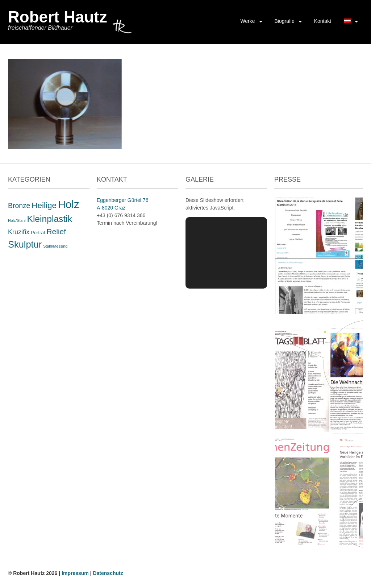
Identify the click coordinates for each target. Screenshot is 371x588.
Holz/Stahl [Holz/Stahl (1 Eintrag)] (17, 220)
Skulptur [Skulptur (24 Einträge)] (25, 244)
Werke (247, 21)
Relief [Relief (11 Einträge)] (56, 231)
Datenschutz (108, 573)
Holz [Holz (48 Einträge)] (69, 204)
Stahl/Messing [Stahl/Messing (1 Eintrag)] (55, 246)
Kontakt (323, 21)
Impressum (76, 573)
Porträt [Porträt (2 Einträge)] (38, 233)
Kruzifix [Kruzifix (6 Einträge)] (19, 232)
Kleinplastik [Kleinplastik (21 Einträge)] (49, 219)
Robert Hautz (58, 17)
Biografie (284, 21)
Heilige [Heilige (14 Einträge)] (44, 205)
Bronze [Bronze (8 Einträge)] (19, 206)
